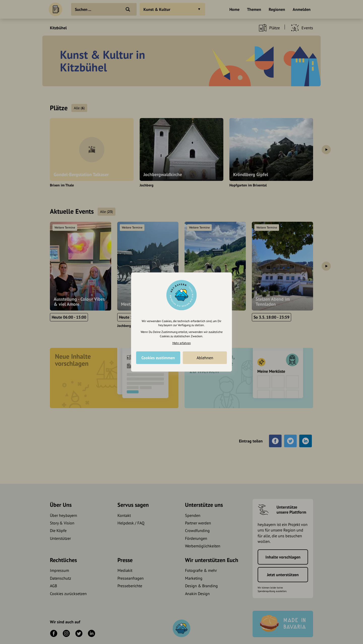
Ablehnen (205, 358)
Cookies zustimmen (158, 358)
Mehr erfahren (182, 343)
